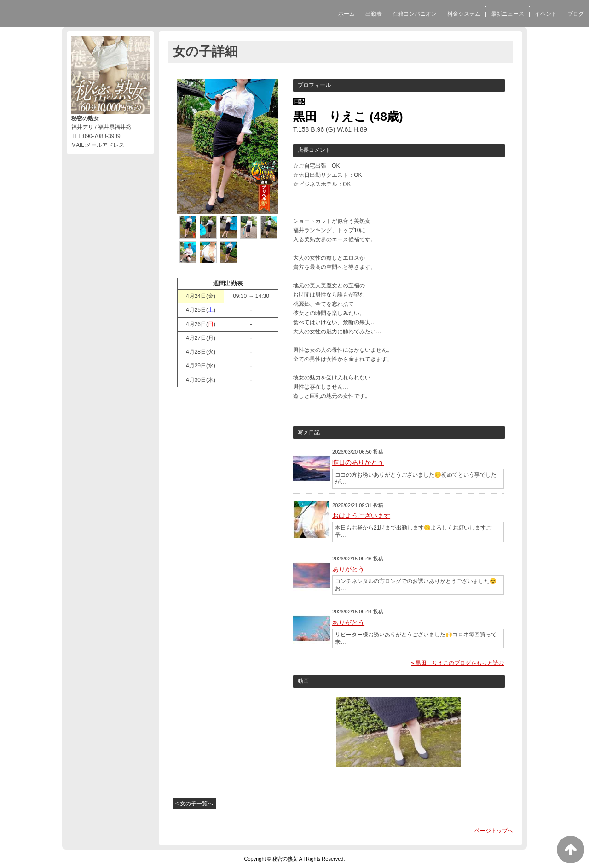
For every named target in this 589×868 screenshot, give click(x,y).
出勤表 (374, 14)
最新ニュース (508, 14)
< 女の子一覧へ (194, 804)
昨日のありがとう (358, 462)
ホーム (346, 14)
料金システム (464, 14)
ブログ (576, 14)
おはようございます (361, 516)
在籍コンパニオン (415, 14)
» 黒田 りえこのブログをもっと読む (457, 663)
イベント (546, 14)
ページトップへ (494, 831)
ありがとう (348, 569)
